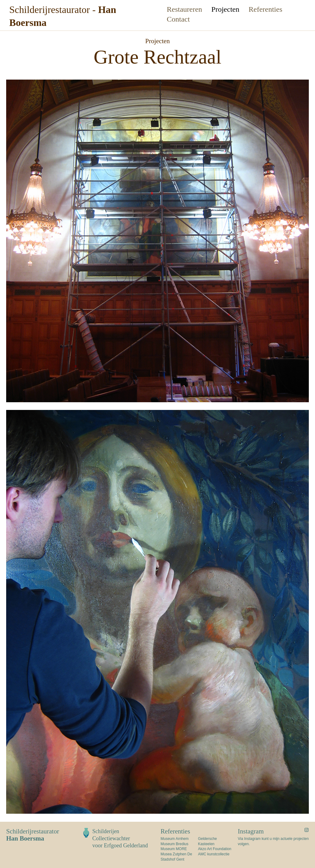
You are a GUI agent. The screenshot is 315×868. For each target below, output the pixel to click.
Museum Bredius (175, 844)
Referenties (265, 9)
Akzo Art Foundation (215, 849)
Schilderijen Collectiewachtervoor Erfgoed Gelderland (120, 838)
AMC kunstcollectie (214, 854)
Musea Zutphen (174, 854)
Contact (178, 19)
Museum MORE (174, 849)
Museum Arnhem (175, 839)
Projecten (225, 9)
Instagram (251, 831)
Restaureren (185, 9)
